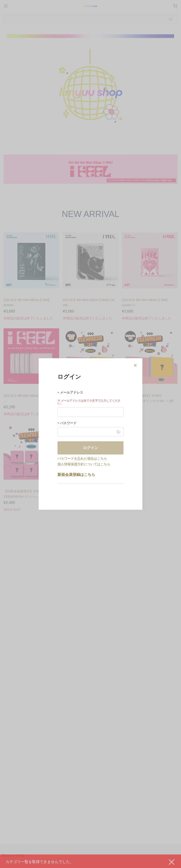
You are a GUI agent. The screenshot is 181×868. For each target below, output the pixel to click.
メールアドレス (70, 392)
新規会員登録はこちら (76, 475)
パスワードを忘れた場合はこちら (82, 458)
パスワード (67, 423)
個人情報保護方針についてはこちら (84, 464)
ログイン (90, 448)
